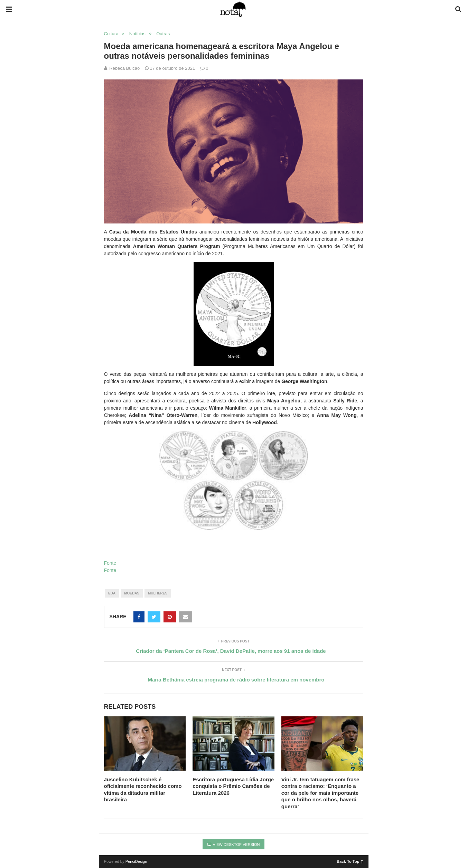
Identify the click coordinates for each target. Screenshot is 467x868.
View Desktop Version (234, 845)
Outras (163, 34)
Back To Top (350, 861)
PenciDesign (136, 861)
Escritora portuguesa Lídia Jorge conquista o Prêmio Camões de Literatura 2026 (233, 786)
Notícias (137, 34)
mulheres (158, 593)
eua (112, 593)
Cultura (111, 34)
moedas (132, 593)
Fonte (110, 563)
